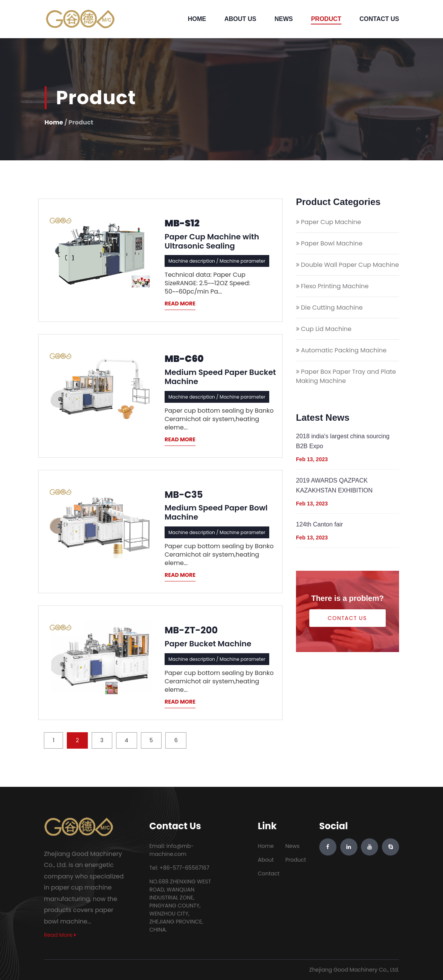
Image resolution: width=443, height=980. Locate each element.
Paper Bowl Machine (332, 243)
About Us (240, 19)
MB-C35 (184, 495)
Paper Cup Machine (331, 222)
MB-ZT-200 (191, 630)
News (284, 19)
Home (197, 19)
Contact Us (379, 19)
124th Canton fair (319, 524)
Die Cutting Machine (332, 308)
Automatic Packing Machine (344, 350)
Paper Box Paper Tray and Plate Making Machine (346, 376)
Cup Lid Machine (326, 329)
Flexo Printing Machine (335, 286)
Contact (269, 873)
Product (326, 19)
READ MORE (180, 304)
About (266, 860)
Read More (60, 935)
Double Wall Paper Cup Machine (350, 265)
